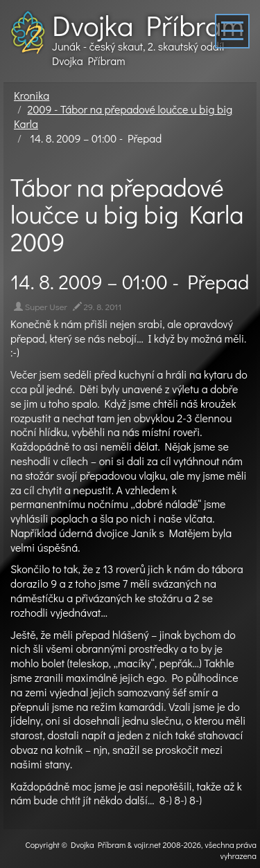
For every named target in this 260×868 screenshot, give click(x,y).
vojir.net (147, 844)
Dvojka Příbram (148, 25)
